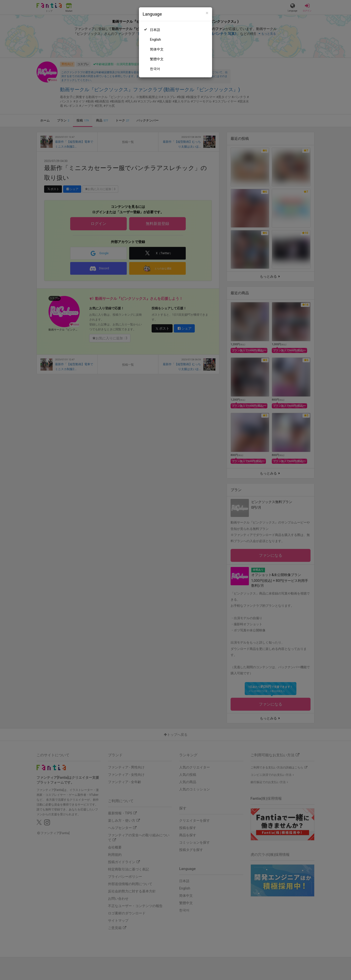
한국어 (155, 69)
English (155, 40)
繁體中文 (157, 59)
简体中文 (157, 49)
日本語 (155, 30)
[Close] (207, 13)
